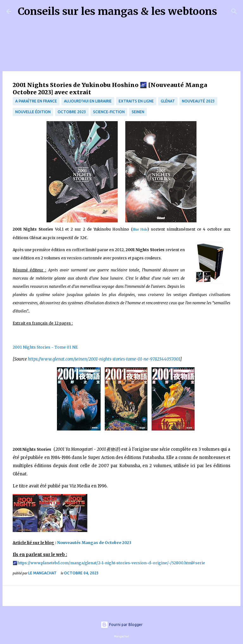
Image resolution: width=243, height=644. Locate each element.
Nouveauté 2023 (198, 101)
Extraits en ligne (136, 101)
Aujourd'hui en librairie (88, 101)
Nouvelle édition (33, 112)
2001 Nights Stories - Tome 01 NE (45, 347)
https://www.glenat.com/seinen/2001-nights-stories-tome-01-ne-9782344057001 (103, 359)
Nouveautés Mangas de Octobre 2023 (95, 543)
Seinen (138, 112)
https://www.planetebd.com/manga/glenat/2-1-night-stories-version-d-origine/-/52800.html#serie (111, 563)
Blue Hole (140, 229)
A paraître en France (36, 101)
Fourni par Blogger (122, 625)
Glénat (168, 101)
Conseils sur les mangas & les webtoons (117, 11)
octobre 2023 (72, 112)
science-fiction (109, 112)
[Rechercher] (226, 11)
